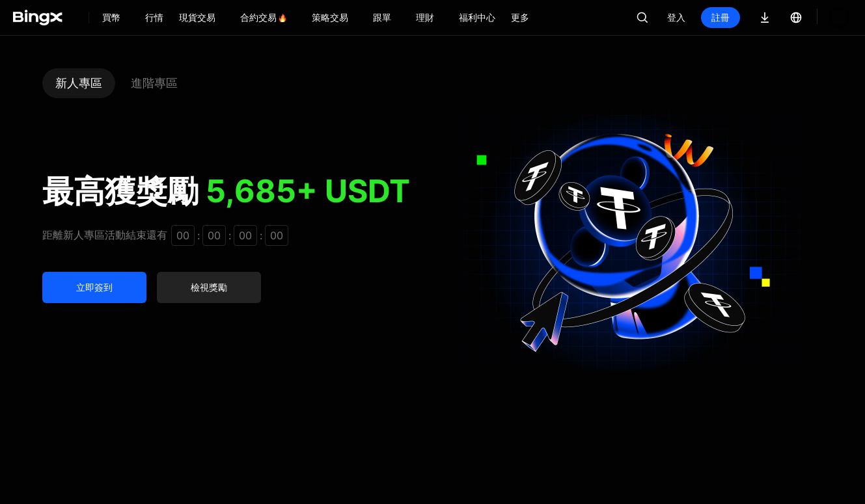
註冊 (721, 17)
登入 (676, 17)
